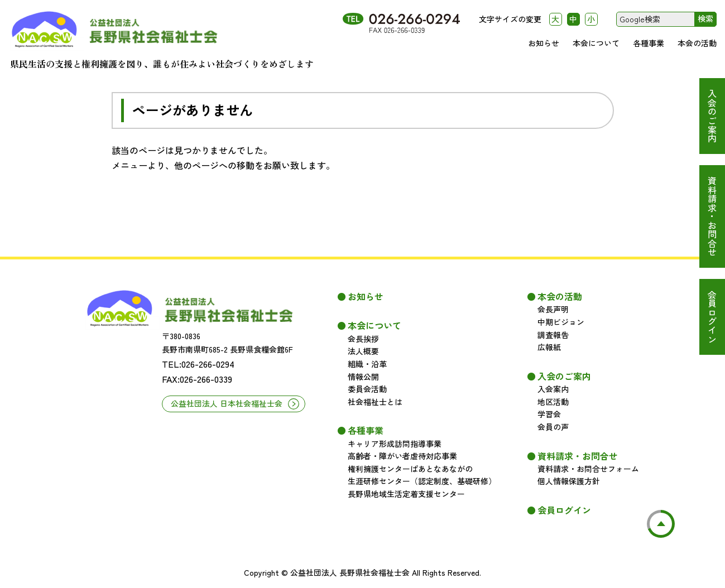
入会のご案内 (712, 116)
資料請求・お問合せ (712, 216)
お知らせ (544, 43)
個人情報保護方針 (569, 481)
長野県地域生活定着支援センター (406, 494)
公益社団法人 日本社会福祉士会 (227, 403)
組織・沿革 (367, 364)
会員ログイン (712, 317)
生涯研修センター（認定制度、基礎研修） (422, 481)
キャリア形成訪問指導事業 (395, 444)
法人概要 (363, 351)
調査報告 (553, 335)
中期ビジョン (561, 322)
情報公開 (363, 377)
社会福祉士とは (375, 402)
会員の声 (553, 427)
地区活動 (553, 402)
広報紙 (549, 347)
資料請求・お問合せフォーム (588, 469)
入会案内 (553, 389)
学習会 (549, 414)
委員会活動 (367, 389)
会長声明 (553, 309)
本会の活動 (697, 43)
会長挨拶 (363, 339)
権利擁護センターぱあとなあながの (410, 469)
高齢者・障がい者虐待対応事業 (402, 456)
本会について (596, 43)
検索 (705, 18)
